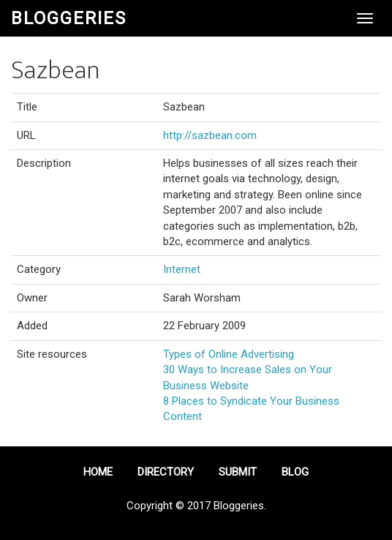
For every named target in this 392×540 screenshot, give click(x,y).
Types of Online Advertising (229, 354)
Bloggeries (69, 18)
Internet (182, 269)
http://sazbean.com (210, 135)
